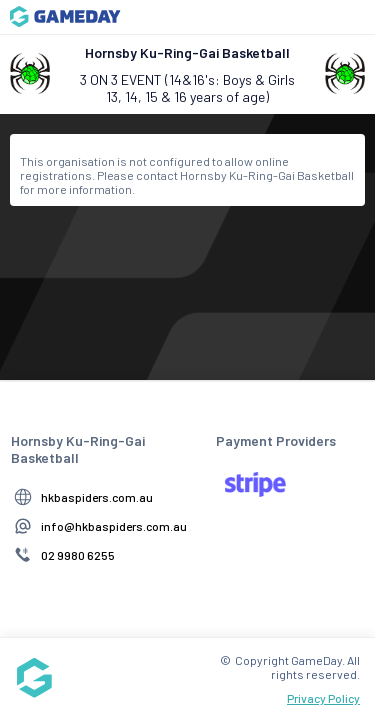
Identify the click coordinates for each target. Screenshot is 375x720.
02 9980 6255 (78, 555)
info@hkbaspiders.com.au (114, 526)
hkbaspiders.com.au (97, 497)
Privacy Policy (323, 698)
